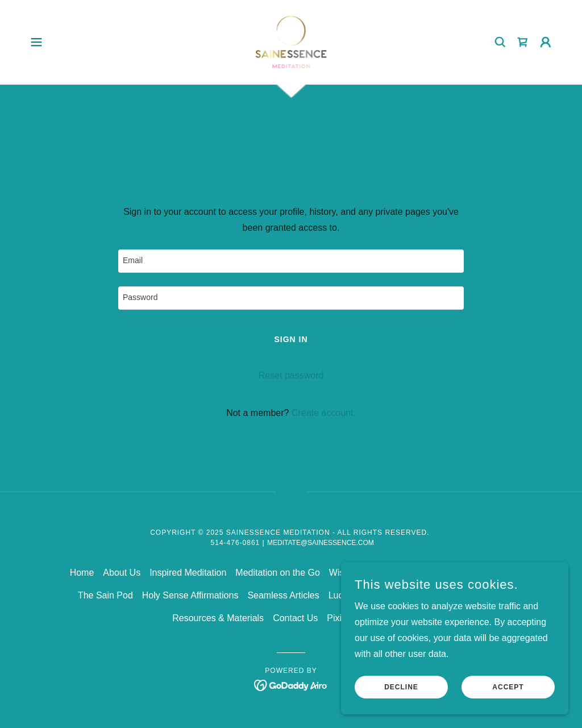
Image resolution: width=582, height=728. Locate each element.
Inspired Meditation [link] (188, 573)
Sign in (291, 339)
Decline (401, 687)
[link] (291, 41)
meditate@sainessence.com (321, 543)
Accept (508, 687)
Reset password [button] (291, 375)
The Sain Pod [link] (105, 595)
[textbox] (291, 261)
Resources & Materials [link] (218, 618)
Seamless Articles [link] (283, 595)
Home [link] (82, 573)
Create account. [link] (324, 413)
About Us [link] (122, 573)
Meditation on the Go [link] (278, 573)
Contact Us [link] (295, 618)
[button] (36, 42)
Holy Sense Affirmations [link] (190, 595)
